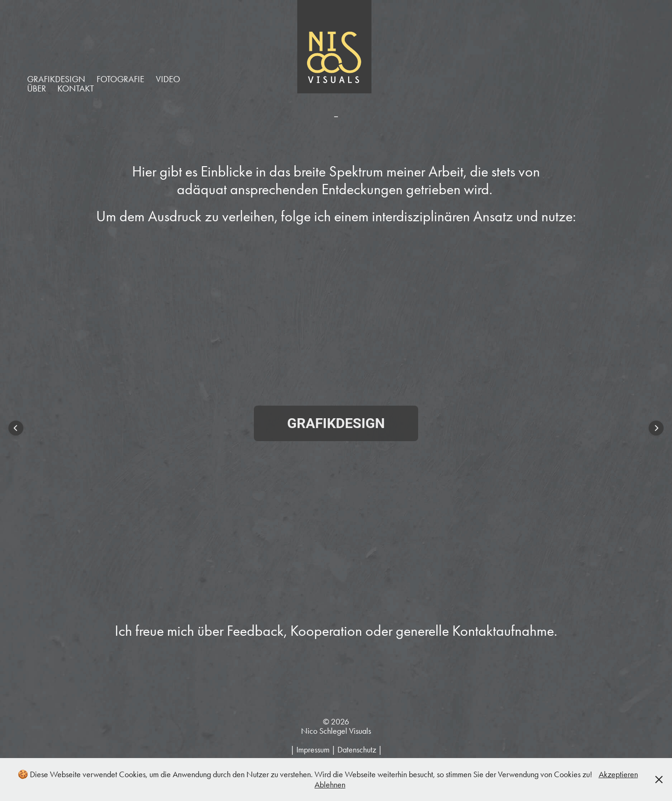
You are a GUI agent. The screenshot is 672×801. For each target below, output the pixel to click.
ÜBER (37, 88)
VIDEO (168, 79)
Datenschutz (357, 750)
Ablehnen (330, 785)
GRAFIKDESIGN (56, 79)
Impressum (313, 750)
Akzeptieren (618, 774)
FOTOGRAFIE (120, 79)
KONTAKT (76, 88)
